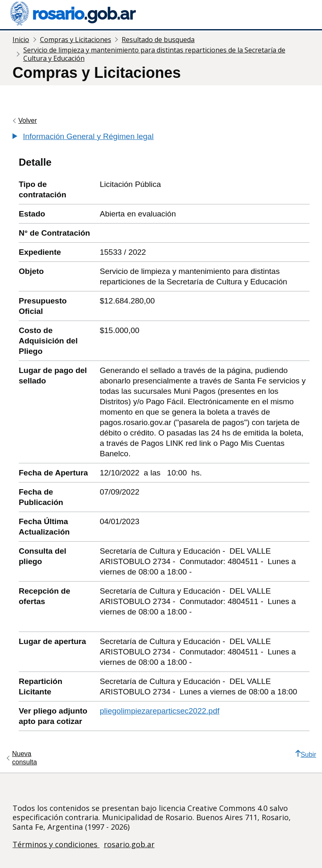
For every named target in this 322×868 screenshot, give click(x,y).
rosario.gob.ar (129, 844)
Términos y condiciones (56, 844)
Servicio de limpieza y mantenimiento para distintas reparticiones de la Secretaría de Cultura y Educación (154, 54)
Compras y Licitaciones (76, 40)
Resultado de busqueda (158, 40)
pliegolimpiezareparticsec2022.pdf (159, 711)
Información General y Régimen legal (88, 136)
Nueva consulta (25, 758)
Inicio (21, 40)
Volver (27, 121)
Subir (306, 754)
